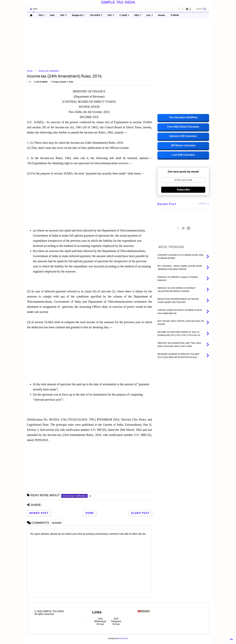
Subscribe (183, 190)
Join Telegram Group (116, 621)
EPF (64, 15)
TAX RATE (96, 15)
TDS (42, 15)
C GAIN (124, 15)
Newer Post (39, 513)
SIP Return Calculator (183, 145)
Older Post (140, 513)
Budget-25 (78, 15)
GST (111, 15)
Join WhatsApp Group (100, 621)
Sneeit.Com (123, 638)
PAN (52, 15)
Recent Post (167, 204)
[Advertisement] (117, 44)
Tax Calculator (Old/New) (183, 117)
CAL (150, 15)
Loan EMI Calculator (183, 155)
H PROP (175, 15)
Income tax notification (49, 71)
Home (30, 71)
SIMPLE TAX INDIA (118, 2)
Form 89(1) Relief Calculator (183, 127)
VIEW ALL (204, 204)
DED (138, 15)
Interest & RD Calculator (183, 136)
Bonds (161, 15)
